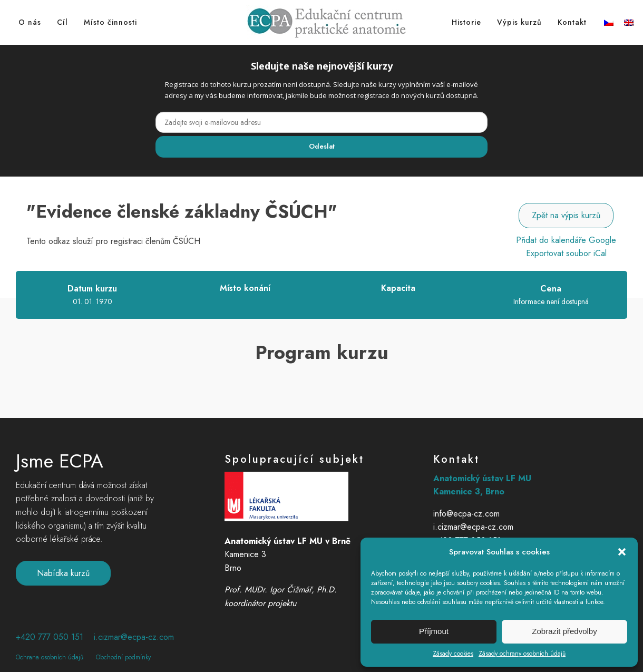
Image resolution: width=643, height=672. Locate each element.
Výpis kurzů (519, 22)
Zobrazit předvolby (564, 631)
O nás (30, 22)
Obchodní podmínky (123, 657)
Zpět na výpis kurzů (566, 215)
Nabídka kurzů (63, 573)
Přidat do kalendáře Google (566, 240)
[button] (622, 552)
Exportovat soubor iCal (566, 253)
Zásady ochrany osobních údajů (522, 654)
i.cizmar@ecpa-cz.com (134, 637)
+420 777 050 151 (50, 637)
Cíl (62, 22)
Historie (466, 22)
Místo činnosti (110, 22)
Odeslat (322, 146)
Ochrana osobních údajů (50, 657)
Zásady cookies (453, 654)
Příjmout (434, 631)
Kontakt (572, 22)
